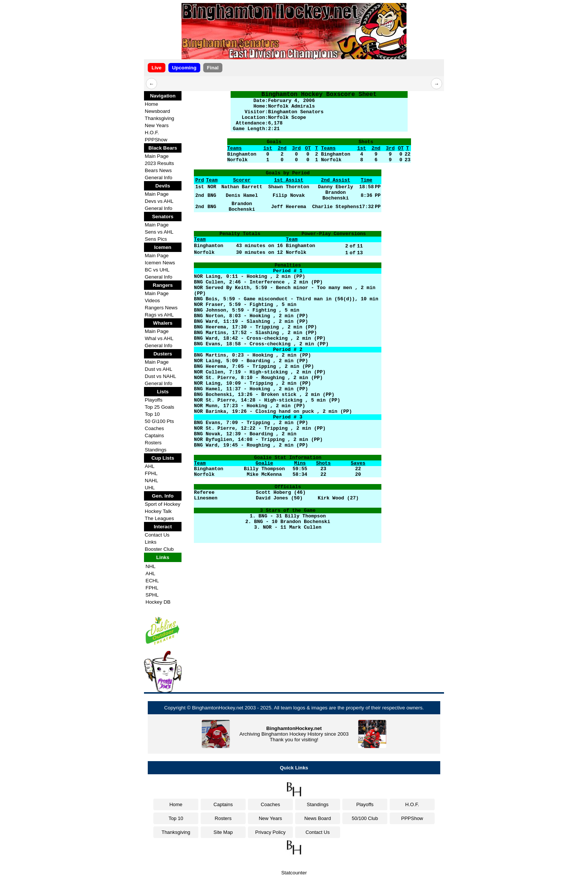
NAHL (151, 480)
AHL (150, 466)
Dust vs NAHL (160, 376)
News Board (318, 818)
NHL (151, 566)
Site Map (223, 832)
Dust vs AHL (158, 369)
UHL (150, 488)
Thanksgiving (160, 118)
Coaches (154, 428)
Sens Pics (156, 239)
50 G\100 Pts (159, 421)
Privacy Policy (271, 832)
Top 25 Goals (160, 407)
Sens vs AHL (159, 232)
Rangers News (161, 308)
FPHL (151, 473)
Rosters (153, 443)
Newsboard (157, 111)
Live (157, 68)
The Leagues (159, 518)
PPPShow (156, 140)
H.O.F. (152, 133)
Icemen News (160, 263)
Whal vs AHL (159, 338)
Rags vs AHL (159, 315)
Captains (154, 436)
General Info (158, 178)
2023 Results (159, 163)
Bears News (158, 170)
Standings (156, 450)
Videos (152, 301)
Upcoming (184, 68)
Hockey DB (158, 602)
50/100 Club (365, 818)
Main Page (157, 156)
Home (151, 104)
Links (151, 542)
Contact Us (157, 535)
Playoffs (154, 400)
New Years (157, 125)
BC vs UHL (157, 270)
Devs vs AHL (159, 201)
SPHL (152, 595)
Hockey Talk (158, 511)
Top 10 (152, 414)
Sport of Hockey (163, 504)
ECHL (152, 581)
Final (213, 68)
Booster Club (159, 549)
